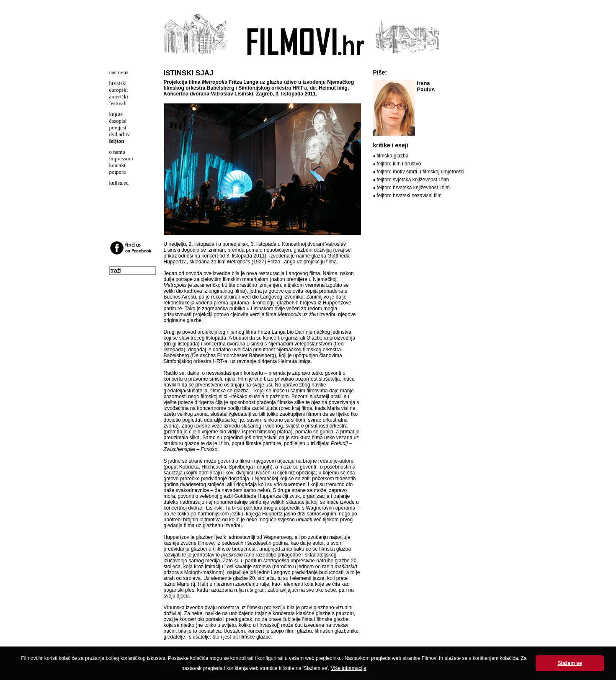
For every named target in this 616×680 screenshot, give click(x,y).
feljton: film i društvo (399, 164)
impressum (121, 158)
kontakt (117, 165)
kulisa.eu (119, 183)
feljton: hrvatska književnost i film (413, 188)
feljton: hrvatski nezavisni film (409, 196)
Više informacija (348, 668)
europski (119, 90)
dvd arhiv (120, 134)
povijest (118, 127)
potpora (118, 172)
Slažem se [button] (570, 663)
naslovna (119, 72)
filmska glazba (392, 156)
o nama (117, 152)
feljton (117, 141)
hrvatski (118, 83)
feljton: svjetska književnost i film (413, 180)
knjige (116, 114)
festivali (118, 103)
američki (119, 97)
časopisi (118, 121)
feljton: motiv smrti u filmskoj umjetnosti (420, 172)
